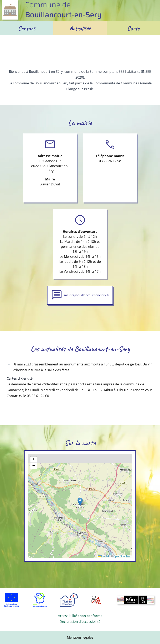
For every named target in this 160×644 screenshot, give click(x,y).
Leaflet (103, 556)
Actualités (80, 28)
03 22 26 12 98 (110, 161)
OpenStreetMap (122, 556)
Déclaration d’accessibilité (80, 622)
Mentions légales (80, 637)
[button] (80, 502)
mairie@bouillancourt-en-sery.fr (87, 295)
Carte (133, 28)
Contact (27, 28)
